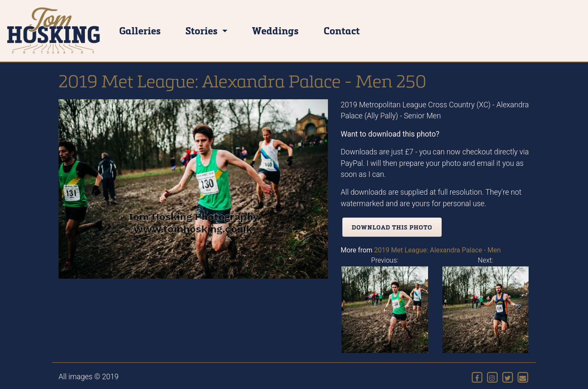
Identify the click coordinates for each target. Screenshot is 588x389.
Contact (342, 30)
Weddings (275, 30)
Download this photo (392, 227)
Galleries (140, 30)
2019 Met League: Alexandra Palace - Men (437, 250)
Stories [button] (203, 30)
